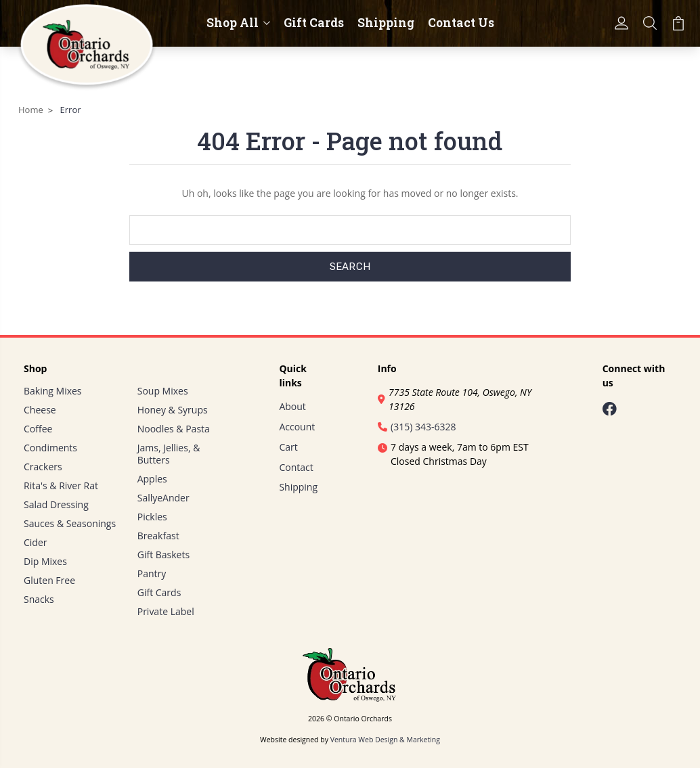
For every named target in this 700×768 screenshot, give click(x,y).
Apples (152, 479)
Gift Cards (314, 23)
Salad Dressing (56, 504)
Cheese (40, 410)
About (292, 406)
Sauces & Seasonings (70, 523)
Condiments (50, 448)
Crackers (43, 467)
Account (297, 427)
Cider (36, 542)
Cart (288, 447)
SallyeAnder (163, 498)
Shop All (238, 23)
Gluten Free (49, 580)
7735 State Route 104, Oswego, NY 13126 (455, 399)
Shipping (386, 23)
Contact (296, 467)
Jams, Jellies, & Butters (169, 454)
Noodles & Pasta (174, 429)
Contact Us (461, 23)
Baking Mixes (53, 391)
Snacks (39, 599)
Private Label (166, 611)
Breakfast (158, 536)
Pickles (152, 517)
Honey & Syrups (173, 410)
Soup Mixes (163, 391)
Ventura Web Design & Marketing (385, 740)
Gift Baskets (163, 555)
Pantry (152, 573)
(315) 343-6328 (417, 427)
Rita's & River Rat (61, 485)
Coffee (38, 429)
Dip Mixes (45, 561)
